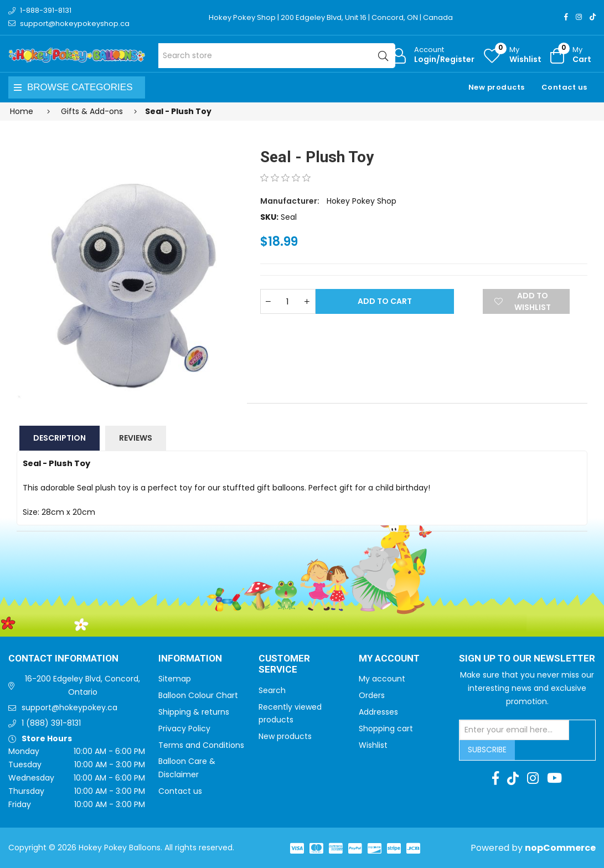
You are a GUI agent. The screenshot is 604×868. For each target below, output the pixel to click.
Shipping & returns (194, 712)
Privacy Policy (184, 728)
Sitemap (175, 679)
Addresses (378, 712)
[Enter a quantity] (288, 301)
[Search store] (277, 56)
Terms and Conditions (201, 745)
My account (382, 679)
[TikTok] (593, 17)
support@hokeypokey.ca (69, 707)
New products (497, 87)
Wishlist (373, 745)
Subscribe (487, 750)
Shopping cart (386, 728)
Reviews (136, 438)
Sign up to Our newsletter (527, 659)
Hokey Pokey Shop (362, 201)
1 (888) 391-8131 (51, 723)
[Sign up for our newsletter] (514, 730)
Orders (372, 695)
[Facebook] (566, 17)
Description (60, 438)
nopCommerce (560, 848)
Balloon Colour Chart (198, 695)
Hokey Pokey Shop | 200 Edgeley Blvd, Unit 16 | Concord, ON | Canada (331, 17)
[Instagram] (579, 17)
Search (272, 690)
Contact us (564, 87)
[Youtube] (554, 778)
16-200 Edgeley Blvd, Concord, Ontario (82, 685)
